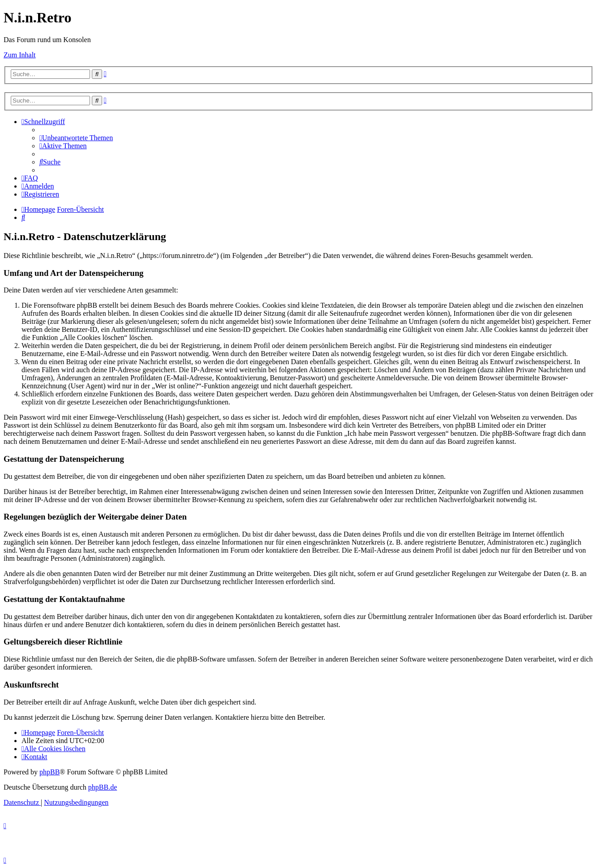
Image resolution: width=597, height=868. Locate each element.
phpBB (49, 772)
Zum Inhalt (20, 55)
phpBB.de (103, 787)
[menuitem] (76, 138)
